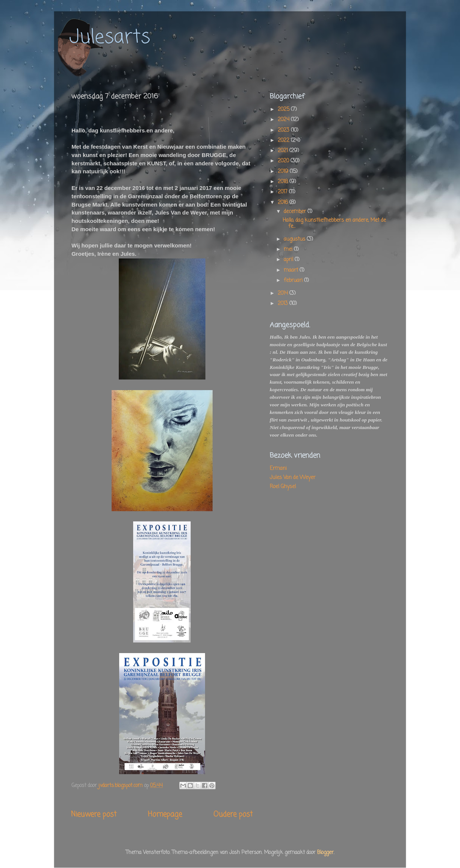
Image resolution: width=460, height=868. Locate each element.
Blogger (325, 853)
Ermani (278, 469)
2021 (284, 151)
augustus (295, 239)
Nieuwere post (94, 815)
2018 (284, 182)
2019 (284, 172)
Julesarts (110, 38)
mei (289, 250)
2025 (284, 110)
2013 (284, 304)
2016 (284, 203)
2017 (283, 192)
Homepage (165, 815)
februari (294, 281)
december (296, 212)
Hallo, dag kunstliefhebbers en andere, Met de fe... (334, 223)
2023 (284, 130)
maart (292, 270)
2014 (284, 293)
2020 (284, 161)
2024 (284, 120)
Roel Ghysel (283, 487)
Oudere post (233, 815)
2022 (284, 141)
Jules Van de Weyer (293, 478)
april (289, 260)
